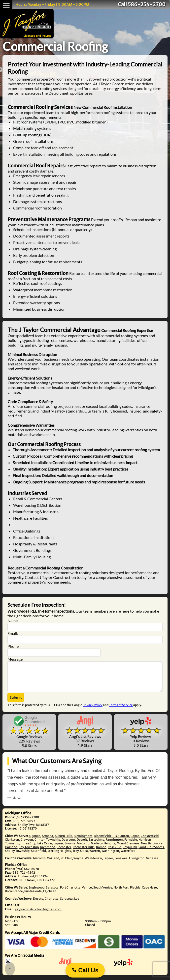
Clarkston (12, 845)
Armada (47, 841)
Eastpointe (96, 845)
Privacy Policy (93, 710)
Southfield (38, 856)
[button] (16, 703)
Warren (95, 856)
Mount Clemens (128, 848)
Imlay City (28, 848)
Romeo (101, 852)
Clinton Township (47, 845)
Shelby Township (17, 856)
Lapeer (58, 848)
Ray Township (29, 852)
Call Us (85, 970)
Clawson (27, 845)
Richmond (48, 852)
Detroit (82, 845)
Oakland (11, 852)
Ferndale (131, 845)
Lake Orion (44, 848)
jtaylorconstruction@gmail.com (38, 914)
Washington (110, 856)
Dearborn (68, 845)
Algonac (34, 841)
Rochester (64, 852)
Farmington (114, 845)
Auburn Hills (63, 841)
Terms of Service (121, 710)
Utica (84, 856)
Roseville (114, 852)
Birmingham (83, 841)
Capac (135, 841)
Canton (124, 841)
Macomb (83, 848)
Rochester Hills (84, 852)
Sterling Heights (59, 856)
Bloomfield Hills (105, 841)
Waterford (128, 856)
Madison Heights (103, 848)
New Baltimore (152, 848)
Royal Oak (130, 852)
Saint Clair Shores (151, 852)
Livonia (70, 848)
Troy (76, 856)
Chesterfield (150, 841)
